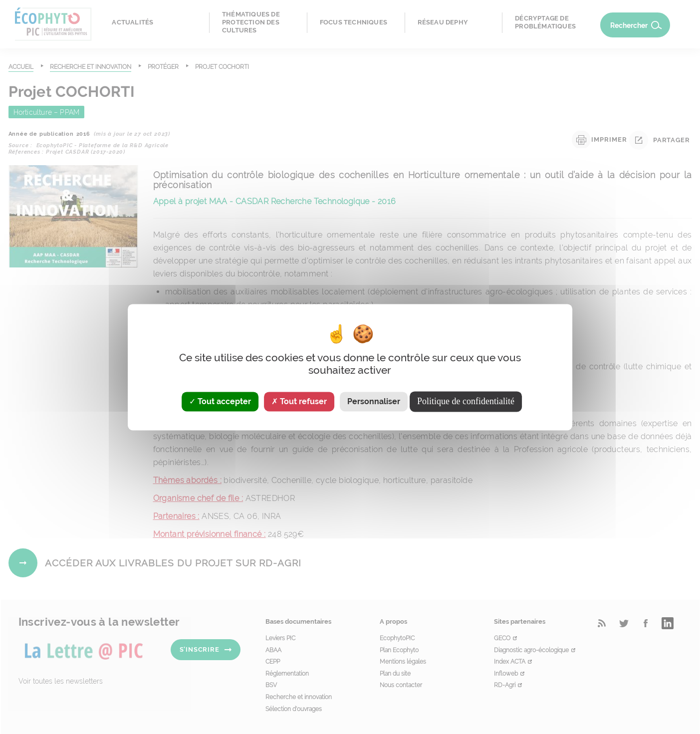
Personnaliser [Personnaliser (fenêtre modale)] (374, 401)
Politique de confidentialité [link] (466, 401)
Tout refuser (299, 401)
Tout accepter (220, 401)
